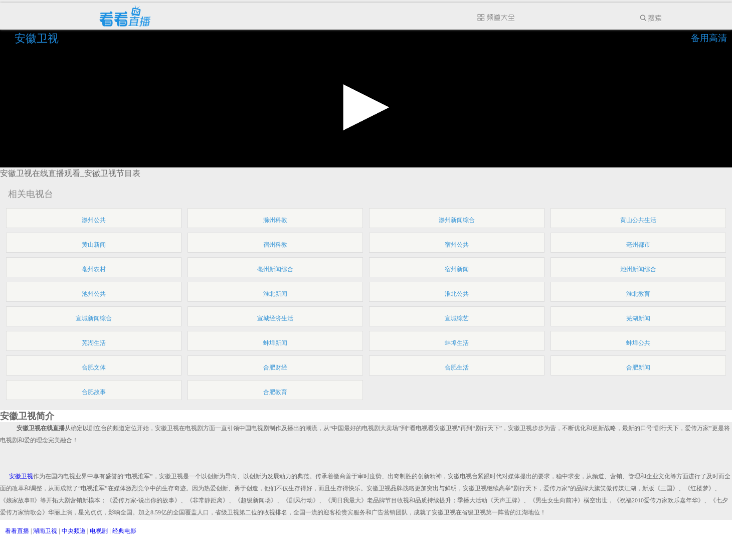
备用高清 (709, 38)
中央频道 (74, 531)
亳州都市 (638, 245)
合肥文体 (94, 367)
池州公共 (94, 294)
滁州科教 (275, 220)
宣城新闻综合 (94, 318)
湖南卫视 (45, 531)
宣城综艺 (457, 318)
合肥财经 (275, 367)
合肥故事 (94, 392)
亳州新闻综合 (275, 269)
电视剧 (99, 531)
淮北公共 (457, 294)
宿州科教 (275, 245)
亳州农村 (94, 269)
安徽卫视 (38, 38)
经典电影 (124, 531)
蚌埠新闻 (275, 343)
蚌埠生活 (457, 343)
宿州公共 (457, 245)
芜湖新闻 (638, 318)
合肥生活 (457, 367)
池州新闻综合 (638, 269)
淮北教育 (638, 294)
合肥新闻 (638, 367)
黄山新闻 (94, 245)
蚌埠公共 (638, 343)
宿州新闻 (457, 269)
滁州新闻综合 (457, 220)
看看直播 (17, 531)
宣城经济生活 (275, 318)
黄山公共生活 (638, 220)
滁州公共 (94, 220)
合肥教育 (275, 392)
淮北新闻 (275, 294)
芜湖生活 (94, 343)
